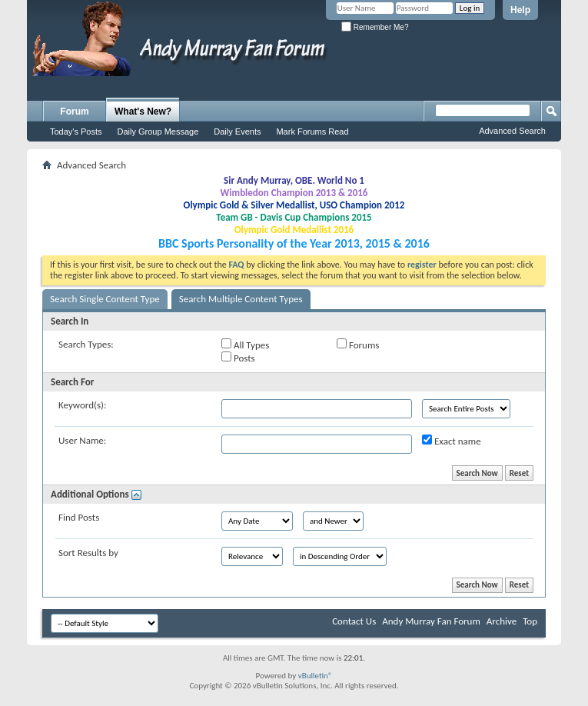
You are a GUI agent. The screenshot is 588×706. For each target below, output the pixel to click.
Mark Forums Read (312, 132)
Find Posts (79, 517)
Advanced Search (512, 131)
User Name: (82, 440)
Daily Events (237, 132)
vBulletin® (316, 676)
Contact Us (354, 621)
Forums (358, 345)
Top (530, 621)
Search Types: (86, 344)
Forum (74, 112)
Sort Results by (88, 553)
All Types (245, 345)
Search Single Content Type (105, 299)
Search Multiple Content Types (241, 299)
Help (520, 10)
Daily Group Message (158, 132)
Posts (238, 358)
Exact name (452, 441)
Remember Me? (375, 27)
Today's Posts (76, 132)
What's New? (143, 112)
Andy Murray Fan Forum (431, 621)
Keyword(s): (83, 405)
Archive (502, 621)
